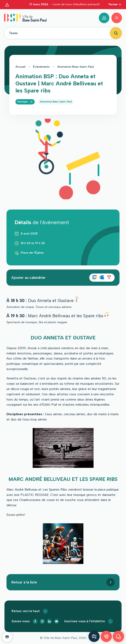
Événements (41, 62)
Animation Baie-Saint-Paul (75, 62)
